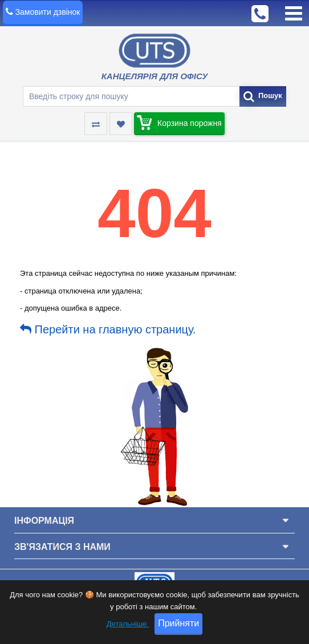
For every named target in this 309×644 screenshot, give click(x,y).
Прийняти (178, 623)
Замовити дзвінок (48, 12)
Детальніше (128, 624)
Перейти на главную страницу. (108, 329)
